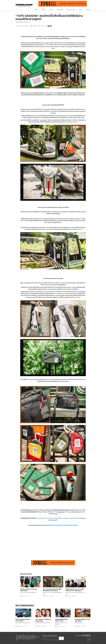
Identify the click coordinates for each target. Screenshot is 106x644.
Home (36, 10)
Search (88, 10)
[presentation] (18, 583)
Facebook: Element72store (56, 518)
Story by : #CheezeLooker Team (23, 26)
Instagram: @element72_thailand (72, 518)
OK (61, 638)
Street (44, 10)
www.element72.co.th (42, 518)
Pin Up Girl (60, 10)
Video (81, 10)
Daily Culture (71, 10)
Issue (51, 10)
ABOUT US (78, 636)
